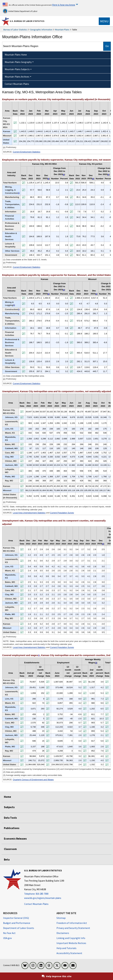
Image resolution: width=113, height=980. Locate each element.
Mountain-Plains (62, 30)
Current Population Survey (62, 513)
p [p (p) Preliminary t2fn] (48, 179)
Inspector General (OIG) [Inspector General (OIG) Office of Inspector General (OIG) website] (16, 918)
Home (7, 797)
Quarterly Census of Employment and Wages (33, 780)
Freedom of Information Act (72, 923)
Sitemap (61, 918)
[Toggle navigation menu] (104, 21)
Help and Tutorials (66, 948)
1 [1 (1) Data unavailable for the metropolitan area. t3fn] (14, 305)
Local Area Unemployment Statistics (29, 513)
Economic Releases (15, 839)
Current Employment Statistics (27, 152)
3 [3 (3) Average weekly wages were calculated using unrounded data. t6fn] (96, 663)
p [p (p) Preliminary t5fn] (103, 544)
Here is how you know (64, 5)
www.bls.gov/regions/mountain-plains (43, 898)
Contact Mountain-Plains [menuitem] (17, 84)
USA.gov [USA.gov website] (7, 938)
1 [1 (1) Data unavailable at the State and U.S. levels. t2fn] (19, 193)
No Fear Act (9, 933)
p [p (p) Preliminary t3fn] (48, 294)
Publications (12, 828)
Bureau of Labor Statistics (15, 30)
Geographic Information (41, 30)
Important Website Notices (71, 943)
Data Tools (10, 818)
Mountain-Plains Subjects (17, 69)
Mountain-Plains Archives (17, 77)
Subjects (9, 807)
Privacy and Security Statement (73, 928)
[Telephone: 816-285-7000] (44, 894)
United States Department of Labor (20, 11)
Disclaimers (63, 933)
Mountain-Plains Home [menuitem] (16, 55)
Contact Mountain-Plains (36, 904)
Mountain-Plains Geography (18, 62)
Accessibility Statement (69, 953)
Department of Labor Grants (19, 928)
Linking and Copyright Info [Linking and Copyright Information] (71, 938)
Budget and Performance (17, 923)
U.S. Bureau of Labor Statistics (27, 21)
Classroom (10, 849)
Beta (7, 860)
